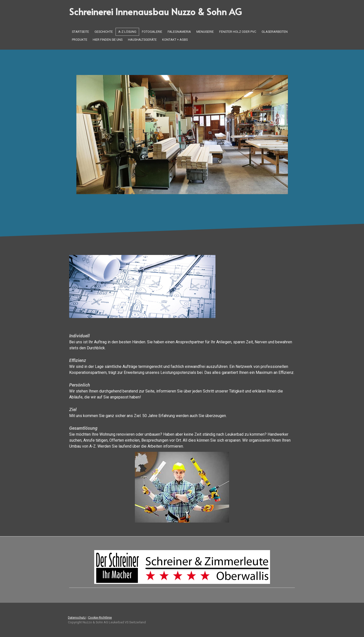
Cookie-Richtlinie (100, 618)
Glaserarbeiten (275, 32)
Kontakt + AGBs (175, 40)
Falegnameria (179, 32)
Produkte (80, 40)
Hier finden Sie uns (108, 40)
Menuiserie (205, 32)
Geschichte (104, 32)
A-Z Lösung (127, 32)
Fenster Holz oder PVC (238, 32)
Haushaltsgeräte (142, 40)
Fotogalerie (152, 32)
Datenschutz (77, 618)
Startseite (80, 32)
